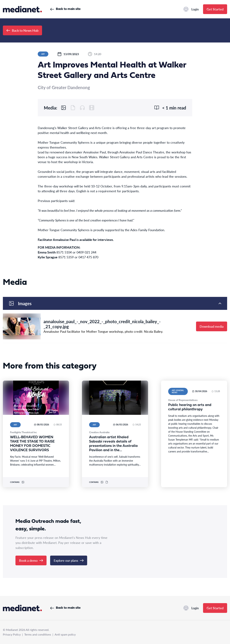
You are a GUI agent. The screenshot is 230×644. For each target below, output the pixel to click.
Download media (212, 326)
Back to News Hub (22, 30)
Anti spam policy (65, 634)
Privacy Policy (12, 634)
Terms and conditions (38, 634)
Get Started (215, 9)
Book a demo (31, 560)
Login (191, 9)
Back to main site (65, 9)
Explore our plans (69, 560)
